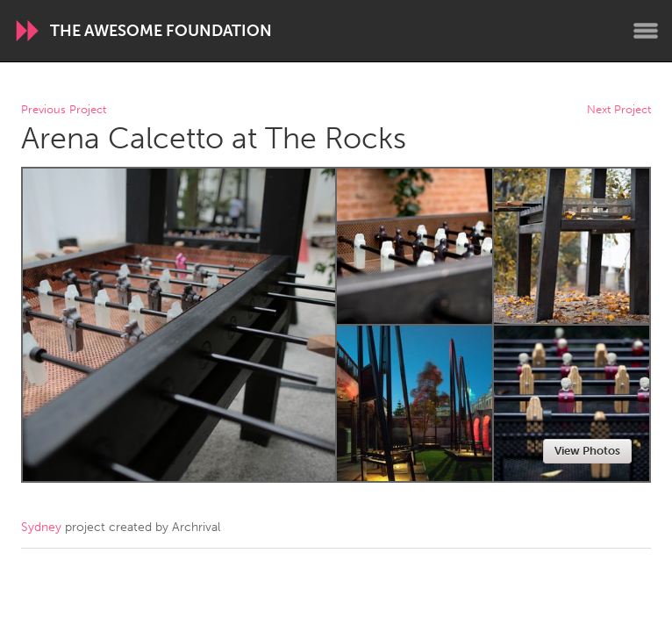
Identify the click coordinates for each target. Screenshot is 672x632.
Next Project (619, 110)
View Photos (587, 451)
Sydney (41, 527)
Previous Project (64, 110)
